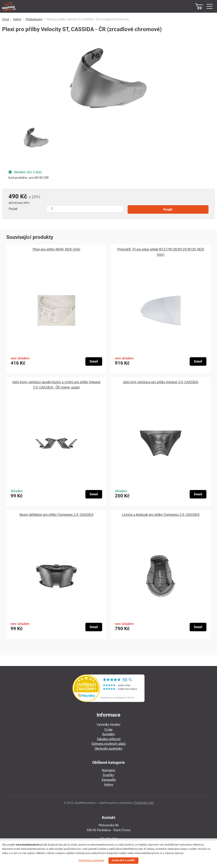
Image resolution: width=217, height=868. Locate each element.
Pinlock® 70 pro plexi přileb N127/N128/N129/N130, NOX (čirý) (161, 252)
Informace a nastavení (91, 860)
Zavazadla (109, 780)
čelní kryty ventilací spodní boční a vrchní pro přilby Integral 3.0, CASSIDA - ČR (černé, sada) (56, 385)
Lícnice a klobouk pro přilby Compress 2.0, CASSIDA (161, 515)
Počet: (13, 209)
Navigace (108, 770)
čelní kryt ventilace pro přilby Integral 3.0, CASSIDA (161, 382)
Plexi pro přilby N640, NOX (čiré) (56, 249)
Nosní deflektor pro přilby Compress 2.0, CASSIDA (56, 515)
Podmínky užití (144, 803)
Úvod (6, 19)
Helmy (17, 19)
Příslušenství (34, 19)
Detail (94, 361)
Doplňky (108, 775)
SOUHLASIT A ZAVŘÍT (123, 860)
